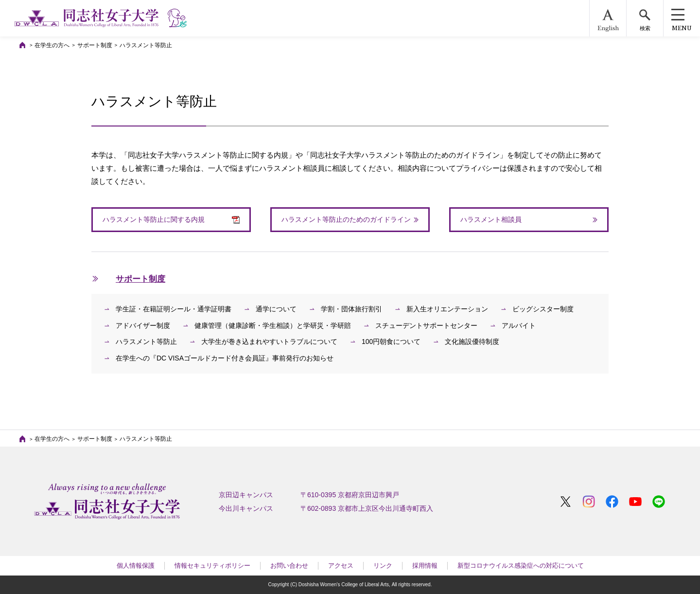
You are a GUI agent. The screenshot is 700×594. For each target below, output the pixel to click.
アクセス (341, 566)
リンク (383, 566)
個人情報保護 (136, 566)
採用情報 (425, 566)
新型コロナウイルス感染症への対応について (521, 566)
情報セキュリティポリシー (212, 566)
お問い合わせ (289, 566)
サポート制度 (95, 45)
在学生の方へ (52, 45)
